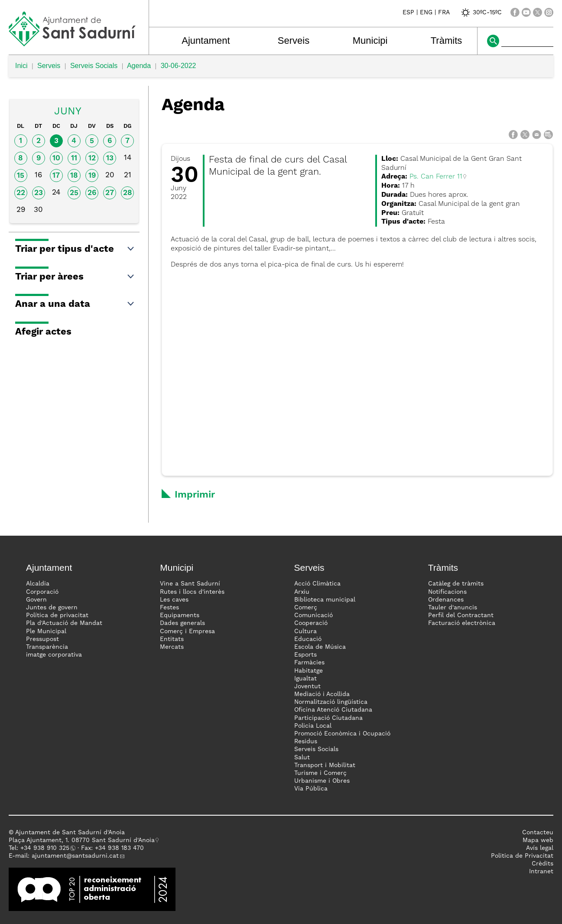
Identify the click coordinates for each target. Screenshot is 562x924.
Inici (21, 66)
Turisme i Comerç (320, 773)
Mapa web (538, 840)
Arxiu (302, 592)
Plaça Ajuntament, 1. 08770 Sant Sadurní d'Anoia (82, 840)
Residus (306, 742)
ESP (408, 13)
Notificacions (447, 592)
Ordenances (446, 600)
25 (74, 193)
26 (92, 193)
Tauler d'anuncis (453, 608)
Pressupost (42, 639)
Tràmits (447, 41)
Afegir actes (43, 332)
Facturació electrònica (462, 623)
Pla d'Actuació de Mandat (64, 623)
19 (92, 176)
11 (74, 158)
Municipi (370, 41)
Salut (302, 758)
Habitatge (309, 671)
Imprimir (195, 495)
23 (39, 193)
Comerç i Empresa (187, 631)
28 (128, 193)
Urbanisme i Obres (322, 781)
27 (110, 193)
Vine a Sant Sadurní (190, 584)
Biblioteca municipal (325, 600)
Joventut (307, 686)
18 (74, 176)
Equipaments (180, 615)
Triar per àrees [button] (75, 277)
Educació (308, 639)
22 (21, 193)
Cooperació (311, 623)
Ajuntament (206, 41)
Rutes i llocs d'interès (192, 592)
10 (56, 158)
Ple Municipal (46, 631)
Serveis (294, 41)
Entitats (172, 639)
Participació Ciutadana (328, 718)
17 (56, 176)
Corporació (42, 592)
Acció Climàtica (317, 584)
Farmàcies (309, 663)
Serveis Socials (94, 66)
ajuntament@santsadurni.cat (75, 856)
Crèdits (543, 864)
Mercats (172, 647)
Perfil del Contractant (461, 615)
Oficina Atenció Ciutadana (333, 710)
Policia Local (313, 726)
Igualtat (305, 679)
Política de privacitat (57, 615)
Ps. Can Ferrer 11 (436, 177)
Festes (169, 608)
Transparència (47, 647)
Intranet (541, 872)
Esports (305, 655)
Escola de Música (320, 647)
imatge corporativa (54, 655)
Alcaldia (38, 584)
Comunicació (313, 615)
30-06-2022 (179, 66)
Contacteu (538, 833)
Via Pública (311, 789)
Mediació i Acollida (322, 694)
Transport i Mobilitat (325, 765)
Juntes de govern (52, 608)
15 (21, 176)
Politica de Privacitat (522, 856)
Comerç (306, 608)
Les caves (174, 600)
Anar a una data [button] (75, 304)
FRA (444, 13)
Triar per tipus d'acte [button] (75, 249)
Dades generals (182, 623)
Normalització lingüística (331, 702)
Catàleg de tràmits (456, 584)
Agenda (139, 66)
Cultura (305, 631)
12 (92, 158)
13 (110, 158)
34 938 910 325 (47, 848)
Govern (36, 600)
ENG (426, 13)
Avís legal (540, 848)
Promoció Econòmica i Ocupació (342, 734)
